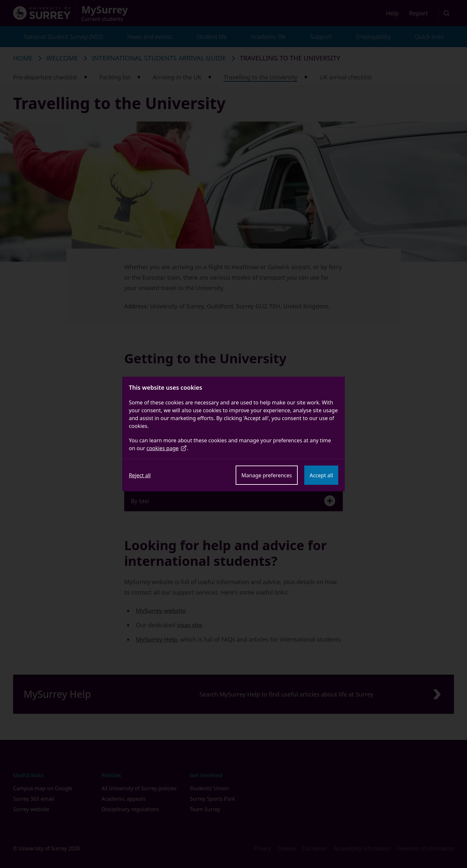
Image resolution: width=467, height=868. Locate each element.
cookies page (167, 448)
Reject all (140, 475)
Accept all (321, 475)
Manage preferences (267, 475)
